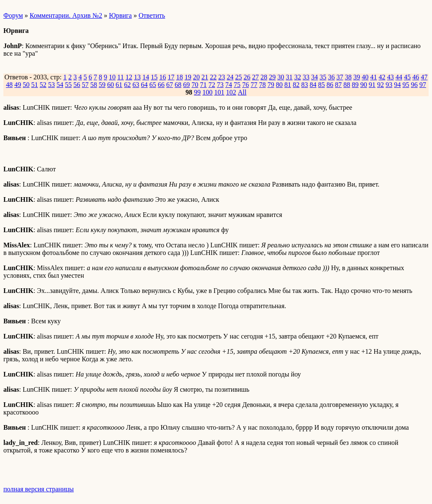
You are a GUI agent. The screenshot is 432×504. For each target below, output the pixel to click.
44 (399, 77)
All (242, 92)
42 (382, 77)
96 (414, 85)
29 (272, 77)
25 (238, 77)
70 (195, 85)
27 (255, 77)
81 (288, 85)
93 (389, 85)
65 (153, 85)
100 (208, 92)
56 (77, 85)
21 (205, 77)
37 (340, 77)
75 (237, 85)
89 (355, 85)
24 (230, 77)
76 (246, 85)
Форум (13, 15)
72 (212, 85)
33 (306, 77)
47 (424, 77)
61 (119, 85)
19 (188, 77)
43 (390, 77)
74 (229, 85)
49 (18, 85)
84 (313, 85)
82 (296, 85)
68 (178, 85)
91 (372, 85)
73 (220, 85)
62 (127, 85)
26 (247, 77)
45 (407, 77)
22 (213, 77)
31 (289, 77)
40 (365, 77)
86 (330, 85)
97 (423, 85)
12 (129, 77)
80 (279, 85)
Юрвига (120, 15)
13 (137, 77)
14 (146, 77)
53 (51, 85)
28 (264, 77)
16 (162, 77)
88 (347, 85)
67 (170, 85)
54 (60, 85)
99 (197, 92)
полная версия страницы (39, 489)
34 (314, 77)
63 (136, 85)
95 (406, 85)
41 (373, 77)
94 (397, 85)
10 (112, 77)
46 (416, 77)
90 (364, 85)
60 (111, 85)
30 (281, 77)
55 (68, 85)
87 (338, 85)
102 (231, 92)
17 (171, 77)
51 (35, 85)
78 (262, 85)
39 (356, 77)
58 (94, 85)
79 (271, 85)
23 (221, 77)
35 (323, 77)
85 (321, 85)
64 (144, 85)
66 (161, 85)
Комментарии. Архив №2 (66, 15)
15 (154, 77)
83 (305, 85)
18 (179, 77)
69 (186, 85)
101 (219, 92)
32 (297, 77)
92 (381, 85)
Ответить (152, 15)
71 (203, 85)
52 (43, 85)
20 (196, 77)
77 (254, 85)
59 (102, 85)
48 (9, 85)
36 (331, 77)
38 (348, 77)
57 (85, 85)
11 (120, 77)
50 (26, 85)
